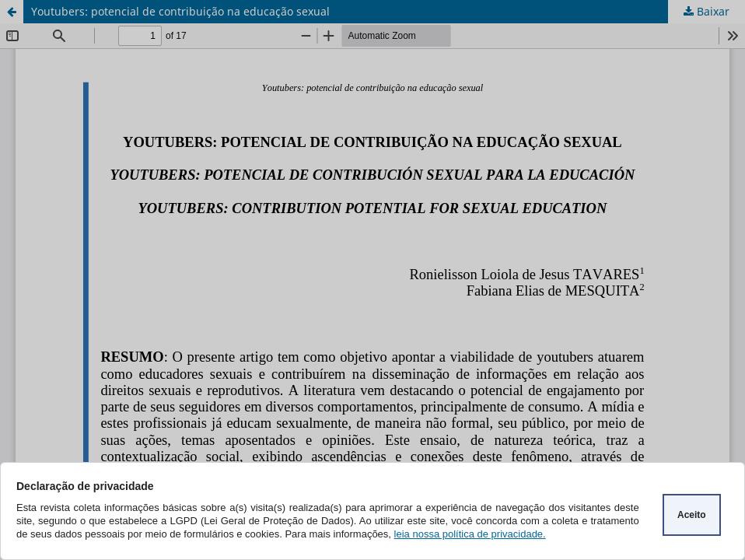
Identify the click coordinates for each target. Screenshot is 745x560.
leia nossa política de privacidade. (470, 534)
